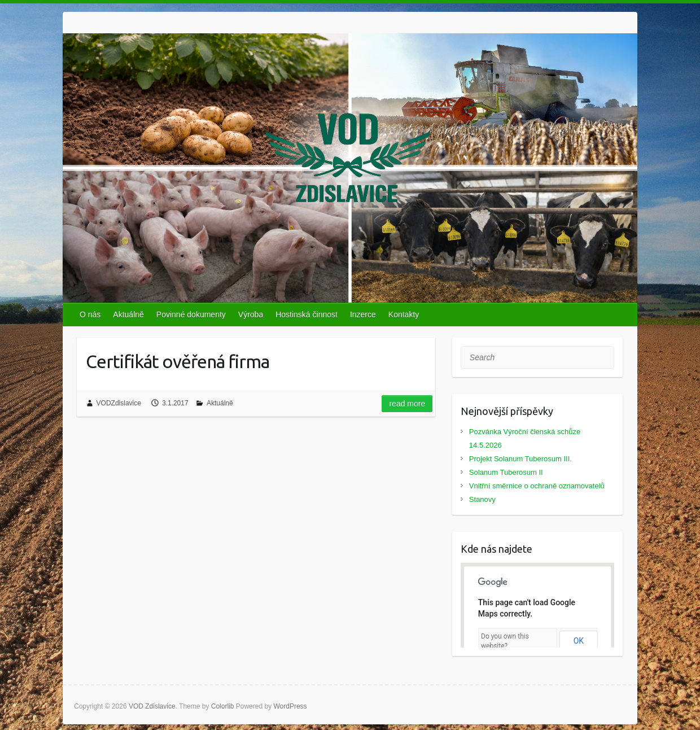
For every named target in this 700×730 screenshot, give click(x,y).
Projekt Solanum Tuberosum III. (520, 459)
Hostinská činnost (307, 314)
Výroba (251, 314)
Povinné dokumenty (191, 314)
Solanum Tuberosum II (506, 472)
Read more (407, 404)
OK (579, 641)
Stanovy (482, 499)
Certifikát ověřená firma (178, 361)
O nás (90, 314)
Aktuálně (128, 314)
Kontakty (404, 314)
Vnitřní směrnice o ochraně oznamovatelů (537, 486)
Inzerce (363, 314)
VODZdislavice (119, 403)
